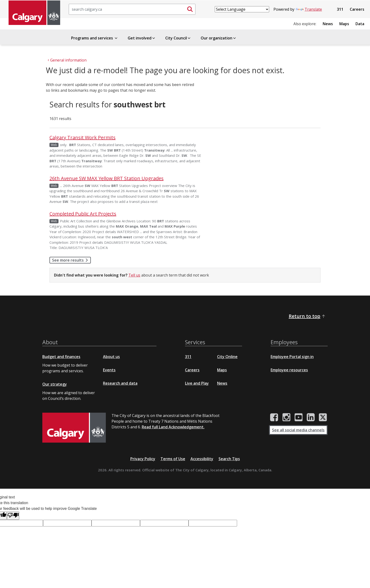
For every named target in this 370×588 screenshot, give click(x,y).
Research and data (120, 383)
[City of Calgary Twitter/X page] (323, 417)
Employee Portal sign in (292, 357)
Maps (344, 24)
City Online (227, 357)
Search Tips (229, 459)
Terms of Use (173, 459)
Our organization (219, 38)
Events (109, 370)
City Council (178, 38)
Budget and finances (61, 357)
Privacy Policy (143, 459)
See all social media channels (298, 430)
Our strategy (55, 384)
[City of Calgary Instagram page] (286, 417)
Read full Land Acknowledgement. (173, 427)
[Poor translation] (13, 516)
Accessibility (202, 459)
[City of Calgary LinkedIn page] (311, 417)
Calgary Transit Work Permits (83, 137)
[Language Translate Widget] (242, 9)
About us (111, 357)
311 (340, 9)
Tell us (134, 275)
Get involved (142, 38)
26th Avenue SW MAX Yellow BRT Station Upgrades (107, 178)
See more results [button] (71, 260)
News (328, 24)
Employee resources (289, 370)
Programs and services (95, 38)
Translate (309, 9)
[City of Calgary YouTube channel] (299, 417)
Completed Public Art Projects (83, 214)
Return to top (307, 316)
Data (360, 24)
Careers (357, 9)
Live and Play (197, 383)
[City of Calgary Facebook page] (274, 417)
